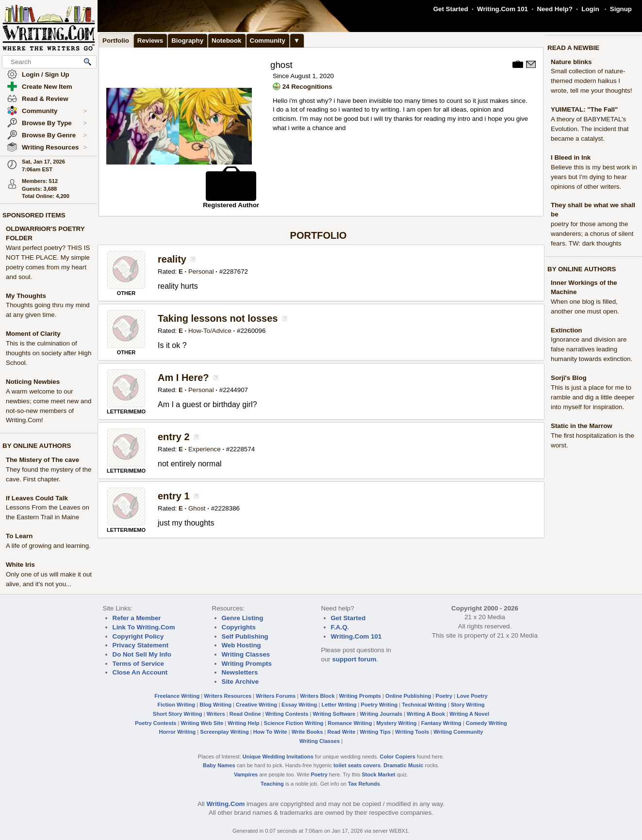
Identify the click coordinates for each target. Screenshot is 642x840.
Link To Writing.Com (144, 627)
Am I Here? (183, 378)
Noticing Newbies (33, 382)
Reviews (150, 41)
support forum (354, 659)
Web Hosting (241, 645)
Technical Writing (424, 705)
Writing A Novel (469, 714)
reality (172, 259)
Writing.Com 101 (502, 9)
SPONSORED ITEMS (34, 215)
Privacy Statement (141, 645)
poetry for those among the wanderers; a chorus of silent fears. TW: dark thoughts (592, 234)
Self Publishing (245, 636)
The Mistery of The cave (42, 460)
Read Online (245, 714)
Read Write (341, 732)
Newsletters (240, 672)
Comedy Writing (486, 723)
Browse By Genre (54, 135)
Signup (621, 9)
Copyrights (239, 627)
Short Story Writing (178, 714)
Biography (187, 41)
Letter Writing (339, 705)
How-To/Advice (210, 331)
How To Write (270, 732)
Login (590, 9)
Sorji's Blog (569, 378)
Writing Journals (381, 714)
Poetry (444, 696)
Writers (216, 714)
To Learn (19, 536)
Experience (205, 449)
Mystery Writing (397, 723)
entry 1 (174, 496)
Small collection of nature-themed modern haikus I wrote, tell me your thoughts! (591, 81)
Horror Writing (178, 732)
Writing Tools (412, 732)
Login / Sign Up (46, 74)
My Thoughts (26, 296)
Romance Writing (350, 723)
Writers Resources (228, 696)
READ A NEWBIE (573, 48)
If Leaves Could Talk (37, 498)
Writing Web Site (202, 723)
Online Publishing (408, 696)
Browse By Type (54, 123)
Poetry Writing (379, 705)
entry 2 (174, 437)
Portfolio (116, 41)
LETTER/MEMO (126, 412)
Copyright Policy (138, 636)
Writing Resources (54, 148)
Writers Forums (276, 696)
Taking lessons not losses (218, 318)
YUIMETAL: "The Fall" (584, 109)
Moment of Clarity (33, 334)
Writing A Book (426, 714)
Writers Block (317, 696)
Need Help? (554, 9)
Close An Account (140, 672)
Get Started (451, 9)
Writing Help (243, 723)
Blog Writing (215, 705)
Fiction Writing (177, 705)
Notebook (226, 41)
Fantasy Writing (441, 723)
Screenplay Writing (224, 732)
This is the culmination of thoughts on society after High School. (49, 353)
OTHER (126, 293)
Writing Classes (246, 654)
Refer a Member (137, 618)
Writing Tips (375, 732)
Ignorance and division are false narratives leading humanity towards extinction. (592, 349)
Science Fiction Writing (294, 723)
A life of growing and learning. (48, 546)
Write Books (307, 732)
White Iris (20, 565)
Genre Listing (243, 618)
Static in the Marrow (582, 426)
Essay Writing (299, 705)
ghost (281, 65)
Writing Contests (287, 714)
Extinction (566, 330)
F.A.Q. (340, 627)
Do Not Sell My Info (142, 654)
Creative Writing (256, 705)
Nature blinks (571, 62)
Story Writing (468, 705)
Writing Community (458, 732)
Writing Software (334, 714)
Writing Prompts (247, 664)
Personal (201, 272)
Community (54, 111)
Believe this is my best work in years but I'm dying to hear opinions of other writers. (594, 177)
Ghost (197, 508)
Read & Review (45, 99)
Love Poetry (472, 696)
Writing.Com (225, 804)
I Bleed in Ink (571, 157)
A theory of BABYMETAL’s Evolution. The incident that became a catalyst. (590, 129)
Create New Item (47, 87)
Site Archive (240, 682)
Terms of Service (138, 664)
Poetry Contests (156, 723)
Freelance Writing (177, 696)
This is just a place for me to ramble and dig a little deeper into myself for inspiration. (593, 397)
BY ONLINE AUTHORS (37, 446)
